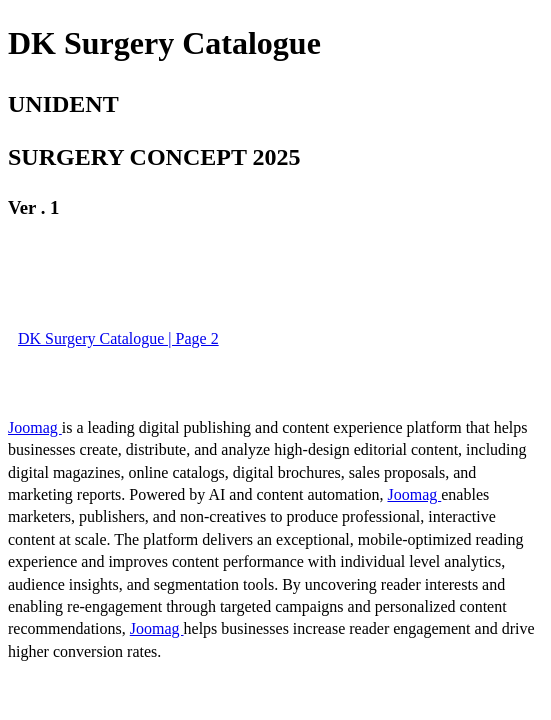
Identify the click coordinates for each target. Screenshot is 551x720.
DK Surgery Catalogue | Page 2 (118, 338)
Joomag (35, 427)
